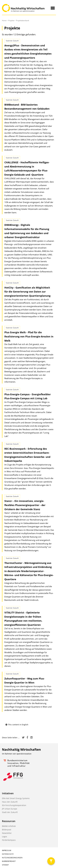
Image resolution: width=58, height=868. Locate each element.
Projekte (11, 21)
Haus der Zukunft (10, 802)
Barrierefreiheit (9, 861)
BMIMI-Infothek (9, 826)
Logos (5, 837)
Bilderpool (7, 830)
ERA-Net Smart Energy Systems (16, 798)
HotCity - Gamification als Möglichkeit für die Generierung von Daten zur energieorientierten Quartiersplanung (27, 292)
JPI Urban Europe (10, 809)
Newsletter (7, 833)
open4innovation (24, 754)
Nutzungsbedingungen (12, 858)
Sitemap (5, 865)
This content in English (17, 725)
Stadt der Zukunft (10, 812)
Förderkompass (9, 840)
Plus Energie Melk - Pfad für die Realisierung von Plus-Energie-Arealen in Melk (29, 336)
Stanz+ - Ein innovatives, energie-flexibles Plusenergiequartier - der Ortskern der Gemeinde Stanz (25, 505)
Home (4, 21)
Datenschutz (8, 854)
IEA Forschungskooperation (14, 805)
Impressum (7, 850)
